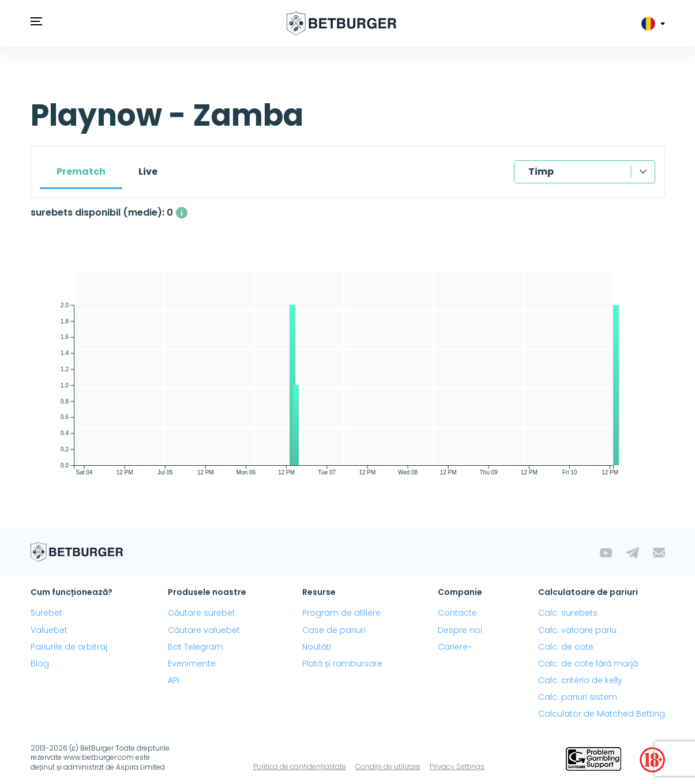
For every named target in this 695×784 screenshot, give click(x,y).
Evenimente (192, 664)
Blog (40, 664)
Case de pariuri (334, 630)
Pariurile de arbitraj (69, 647)
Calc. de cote (566, 647)
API (174, 680)
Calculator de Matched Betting (602, 714)
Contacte (457, 613)
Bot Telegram (196, 647)
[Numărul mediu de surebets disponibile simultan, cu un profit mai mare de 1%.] (182, 213)
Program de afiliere (341, 613)
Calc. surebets (568, 613)
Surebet (46, 613)
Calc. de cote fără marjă (588, 664)
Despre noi (460, 630)
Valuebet (49, 630)
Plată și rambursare (342, 664)
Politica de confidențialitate (300, 766)
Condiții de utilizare (388, 766)
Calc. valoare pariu (577, 630)
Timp (541, 171)
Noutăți (317, 647)
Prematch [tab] (81, 171)
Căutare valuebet (204, 630)
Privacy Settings (457, 766)
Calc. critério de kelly (580, 680)
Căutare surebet (202, 613)
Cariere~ (455, 647)
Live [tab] (148, 171)
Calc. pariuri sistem (578, 697)
